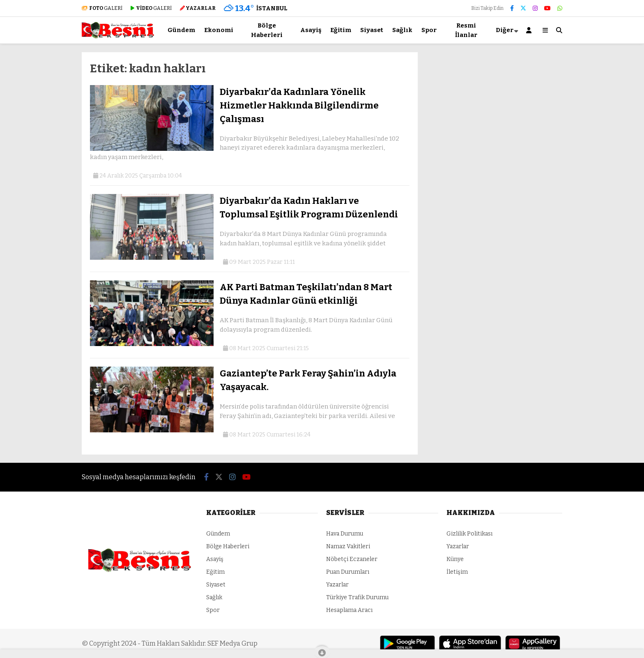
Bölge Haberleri (267, 30)
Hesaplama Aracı (349, 610)
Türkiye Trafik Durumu (357, 597)
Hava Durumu (345, 534)
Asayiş (311, 30)
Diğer (505, 30)
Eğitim (341, 30)
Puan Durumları (348, 572)
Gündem (181, 30)
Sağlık (402, 30)
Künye (455, 559)
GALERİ (102, 8)
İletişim (457, 572)
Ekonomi (219, 30)
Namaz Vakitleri (348, 546)
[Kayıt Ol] (530, 30)
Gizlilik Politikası (469, 534)
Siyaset (372, 30)
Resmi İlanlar (466, 30)
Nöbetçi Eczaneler (352, 559)
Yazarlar (337, 585)
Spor (429, 30)
